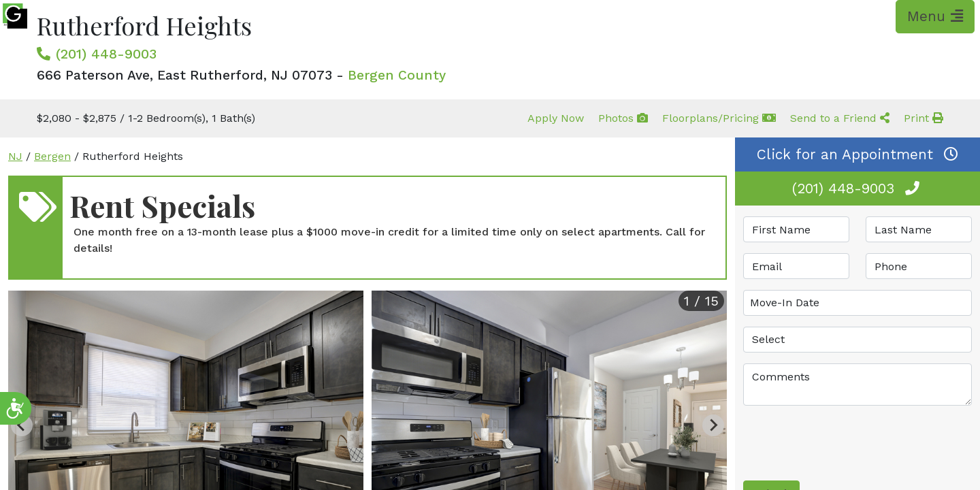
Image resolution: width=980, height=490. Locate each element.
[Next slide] (713, 425)
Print (924, 118)
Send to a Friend (840, 118)
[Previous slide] (22, 425)
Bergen (52, 156)
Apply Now (556, 118)
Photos (623, 118)
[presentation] (847, 443)
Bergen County (397, 75)
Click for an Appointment (857, 154)
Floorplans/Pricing (719, 118)
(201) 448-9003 (106, 54)
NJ (15, 156)
